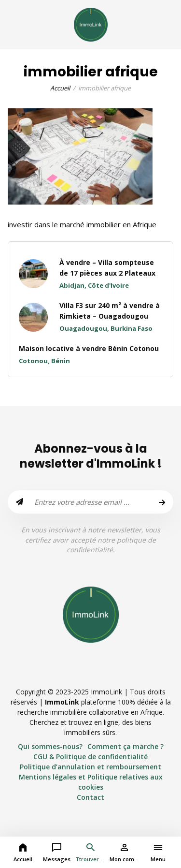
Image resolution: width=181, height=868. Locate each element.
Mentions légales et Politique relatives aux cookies (91, 782)
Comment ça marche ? (125, 746)
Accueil (60, 88)
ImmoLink (62, 702)
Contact (90, 797)
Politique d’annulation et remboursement (90, 767)
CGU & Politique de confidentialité (90, 757)
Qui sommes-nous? (50, 746)
